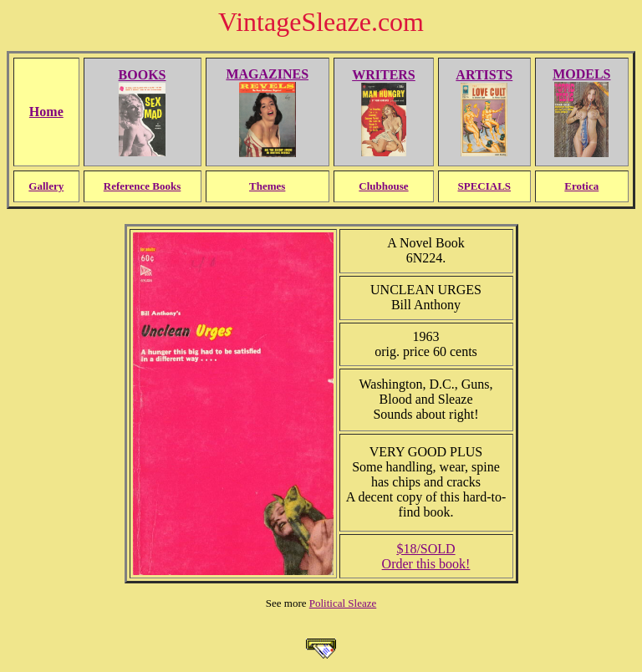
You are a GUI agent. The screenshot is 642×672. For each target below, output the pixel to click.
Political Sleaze (343, 603)
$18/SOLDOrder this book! (426, 556)
